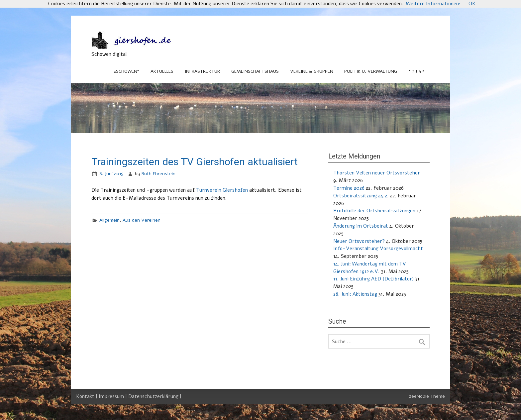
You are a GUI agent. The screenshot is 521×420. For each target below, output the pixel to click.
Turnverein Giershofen (222, 190)
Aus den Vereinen (142, 220)
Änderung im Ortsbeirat (361, 226)
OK (472, 4)
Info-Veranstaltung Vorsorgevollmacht (378, 249)
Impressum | (113, 396)
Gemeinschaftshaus (255, 71)
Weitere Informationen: (433, 4)
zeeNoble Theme (427, 396)
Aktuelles (162, 71)
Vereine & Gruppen (312, 71)
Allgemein (109, 220)
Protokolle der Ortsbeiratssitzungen (374, 211)
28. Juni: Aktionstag (355, 294)
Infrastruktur (202, 71)
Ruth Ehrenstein (158, 174)
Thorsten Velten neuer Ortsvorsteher (377, 173)
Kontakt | (87, 396)
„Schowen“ (127, 71)
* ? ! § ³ (416, 71)
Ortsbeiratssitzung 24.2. (361, 196)
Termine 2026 (349, 188)
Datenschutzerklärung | (155, 396)
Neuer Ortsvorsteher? (359, 241)
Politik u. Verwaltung (371, 71)
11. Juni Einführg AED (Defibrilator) (373, 279)
